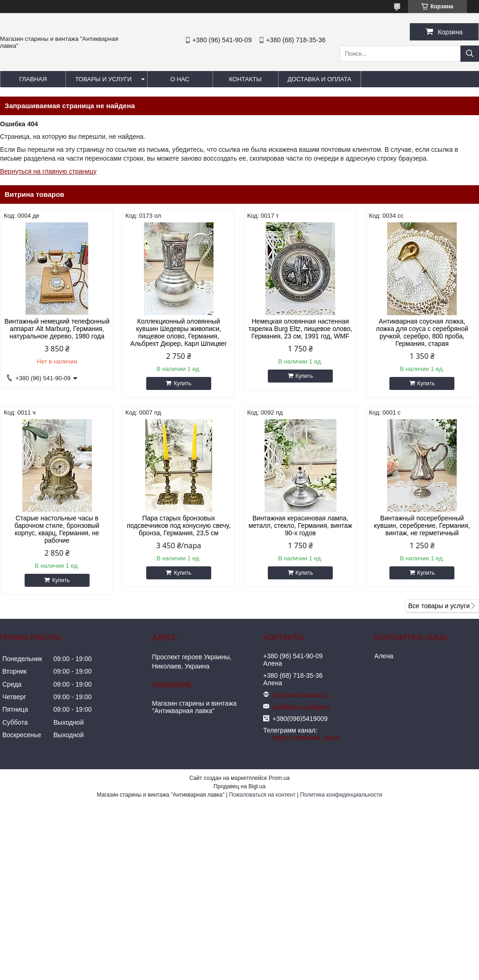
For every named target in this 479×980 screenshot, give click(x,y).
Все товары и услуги (439, 606)
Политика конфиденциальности (341, 795)
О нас (180, 79)
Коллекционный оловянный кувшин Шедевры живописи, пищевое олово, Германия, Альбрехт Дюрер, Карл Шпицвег (179, 332)
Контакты (245, 79)
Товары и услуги (104, 79)
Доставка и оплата (320, 79)
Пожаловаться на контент (262, 795)
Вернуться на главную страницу (48, 171)
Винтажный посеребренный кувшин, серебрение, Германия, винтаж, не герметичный (422, 526)
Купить (182, 383)
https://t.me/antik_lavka (306, 738)
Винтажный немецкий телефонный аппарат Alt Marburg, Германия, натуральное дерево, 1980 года (57, 329)
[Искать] (470, 54)
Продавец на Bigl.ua (239, 786)
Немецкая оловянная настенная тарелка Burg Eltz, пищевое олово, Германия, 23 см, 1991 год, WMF (300, 329)
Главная (33, 79)
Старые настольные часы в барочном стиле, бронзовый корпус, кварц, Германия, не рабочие (57, 529)
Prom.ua (279, 778)
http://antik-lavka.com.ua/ (305, 695)
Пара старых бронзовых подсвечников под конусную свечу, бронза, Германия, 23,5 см (178, 526)
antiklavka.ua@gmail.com (305, 707)
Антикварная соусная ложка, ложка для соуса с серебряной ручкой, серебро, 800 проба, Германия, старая (422, 332)
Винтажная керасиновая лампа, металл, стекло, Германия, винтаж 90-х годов (300, 526)
